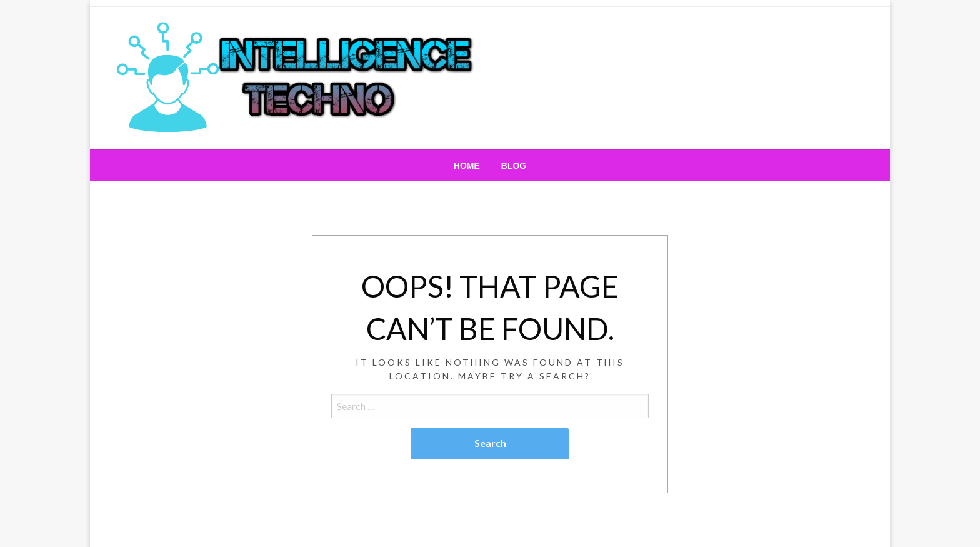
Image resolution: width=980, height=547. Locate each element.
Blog (514, 166)
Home (467, 166)
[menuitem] (467, 166)
